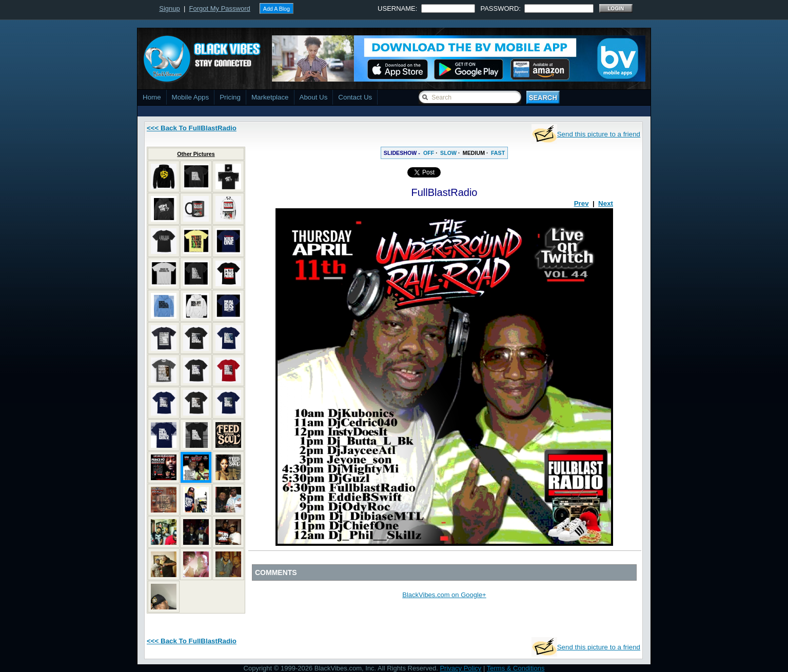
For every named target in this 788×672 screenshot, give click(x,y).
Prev (582, 203)
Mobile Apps (191, 97)
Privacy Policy (460, 668)
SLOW (448, 153)
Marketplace (270, 97)
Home (152, 97)
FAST (498, 153)
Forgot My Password (220, 8)
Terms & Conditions (516, 668)
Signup (169, 8)
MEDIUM (474, 153)
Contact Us (355, 97)
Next (606, 203)
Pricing (230, 97)
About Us (314, 97)
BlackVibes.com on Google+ (444, 595)
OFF (429, 153)
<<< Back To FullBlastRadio (192, 128)
